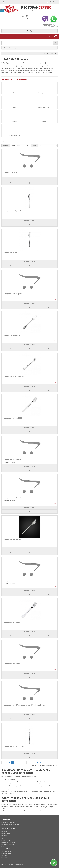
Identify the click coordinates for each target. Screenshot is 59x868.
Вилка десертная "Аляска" (12, 539)
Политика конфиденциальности (10, 824)
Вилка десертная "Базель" (12, 581)
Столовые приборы (14, 48)
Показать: (35, 146)
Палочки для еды (15, 136)
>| (41, 763)
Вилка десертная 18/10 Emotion (14, 746)
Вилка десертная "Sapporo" (12, 294)
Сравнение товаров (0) (9, 141)
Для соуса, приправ (44, 93)
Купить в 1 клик (29, 179)
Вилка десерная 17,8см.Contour (14, 211)
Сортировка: (6, 146)
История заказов (6, 853)
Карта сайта (5, 835)
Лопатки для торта (44, 107)
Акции (3, 846)
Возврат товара (6, 833)
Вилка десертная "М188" (11, 622)
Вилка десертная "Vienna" (12, 498)
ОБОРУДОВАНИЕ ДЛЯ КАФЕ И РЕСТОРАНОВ (35, 10)
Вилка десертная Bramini (11, 335)
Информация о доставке (8, 822)
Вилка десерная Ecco (10, 252)
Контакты (4, 831)
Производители (6, 840)
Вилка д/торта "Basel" (10, 172)
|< (3, 763)
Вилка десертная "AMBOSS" (13, 418)
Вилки (15, 93)
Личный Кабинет (6, 851)
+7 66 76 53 (50, 25)
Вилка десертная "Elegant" (12, 459)
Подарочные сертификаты (9, 842)
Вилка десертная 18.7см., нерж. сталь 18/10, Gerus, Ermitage (24, 705)
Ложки (15, 107)
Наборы (15, 121)
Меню (53, 36)
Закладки (4, 855)
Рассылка (4, 857)
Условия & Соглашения (8, 826)
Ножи (44, 121)
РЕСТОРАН (36, 8)
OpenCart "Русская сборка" (16, 864)
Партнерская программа (8, 844)
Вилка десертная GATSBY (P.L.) (14, 377)
